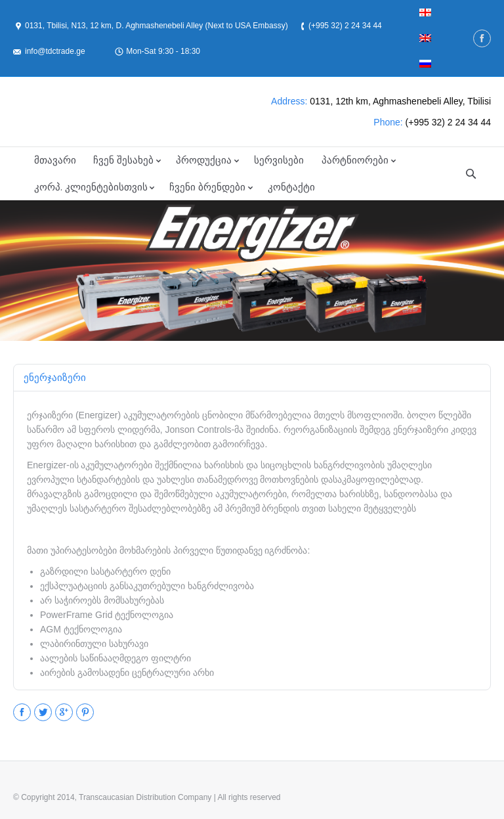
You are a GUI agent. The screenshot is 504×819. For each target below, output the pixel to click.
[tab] (55, 378)
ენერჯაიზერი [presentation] (55, 377)
